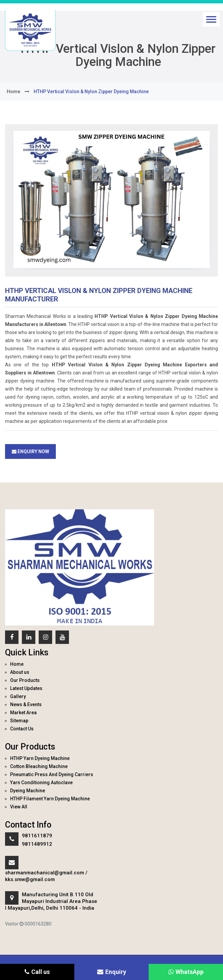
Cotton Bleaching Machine (39, 766)
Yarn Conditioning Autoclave (41, 783)
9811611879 (37, 836)
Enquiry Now (30, 451)
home (13, 92)
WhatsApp (186, 972)
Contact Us (22, 729)
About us (20, 672)
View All (19, 807)
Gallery (18, 696)
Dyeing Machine (28, 791)
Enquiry (112, 972)
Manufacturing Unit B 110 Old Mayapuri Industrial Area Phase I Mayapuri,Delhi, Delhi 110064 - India (51, 901)
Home (17, 664)
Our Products (25, 680)
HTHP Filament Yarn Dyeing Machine (50, 799)
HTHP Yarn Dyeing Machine (40, 758)
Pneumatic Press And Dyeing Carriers (52, 774)
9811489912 (37, 844)
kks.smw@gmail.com (30, 879)
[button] (211, 19)
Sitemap (19, 721)
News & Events (26, 704)
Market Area (23, 713)
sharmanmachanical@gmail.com (45, 873)
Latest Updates (26, 688)
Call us (37, 972)
